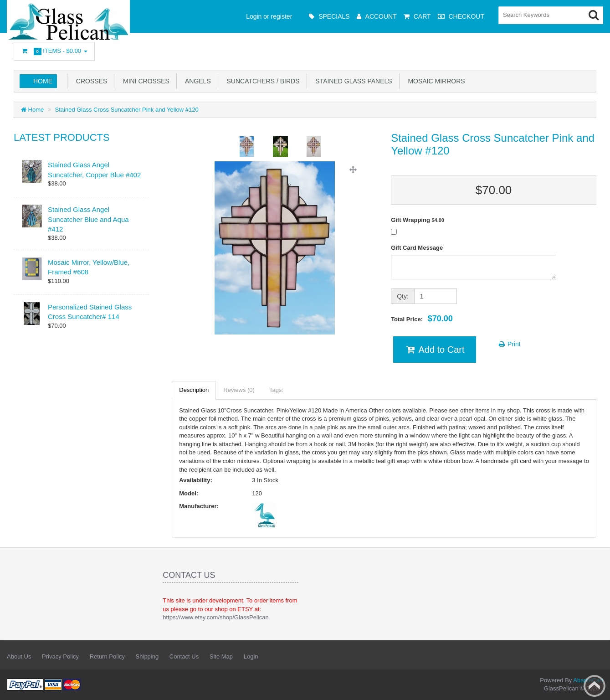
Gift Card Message (417, 248)
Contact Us (184, 656)
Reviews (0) (239, 390)
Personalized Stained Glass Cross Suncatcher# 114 (90, 312)
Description (194, 390)
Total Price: (422, 319)
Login (251, 656)
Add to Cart (434, 350)
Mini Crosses (144, 81)
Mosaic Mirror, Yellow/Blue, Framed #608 (89, 267)
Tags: (276, 390)
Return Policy (107, 656)
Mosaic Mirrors (435, 81)
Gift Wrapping (418, 220)
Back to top (595, 686)
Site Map (221, 656)
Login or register (269, 16)
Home (43, 81)
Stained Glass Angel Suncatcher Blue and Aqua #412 (88, 219)
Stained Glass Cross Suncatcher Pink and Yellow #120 (127, 110)
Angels (196, 81)
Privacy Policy (60, 656)
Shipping (147, 656)
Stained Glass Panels (352, 81)
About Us (19, 656)
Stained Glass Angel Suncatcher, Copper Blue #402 (94, 170)
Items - (54, 51)
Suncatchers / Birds (261, 81)
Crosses (90, 81)
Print (509, 344)
